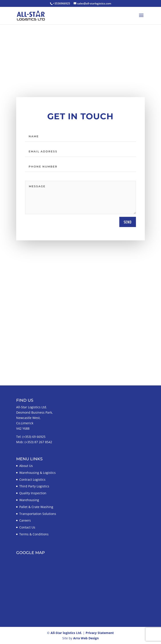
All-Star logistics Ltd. (66, 633)
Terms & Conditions (34, 534)
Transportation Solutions (38, 514)
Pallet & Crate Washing (36, 507)
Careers (25, 520)
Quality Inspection (33, 493)
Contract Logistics (32, 480)
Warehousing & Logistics (37, 473)
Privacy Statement (100, 633)
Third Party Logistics (34, 486)
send (128, 222)
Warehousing (29, 500)
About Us (26, 466)
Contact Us (27, 527)
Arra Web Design (86, 638)
